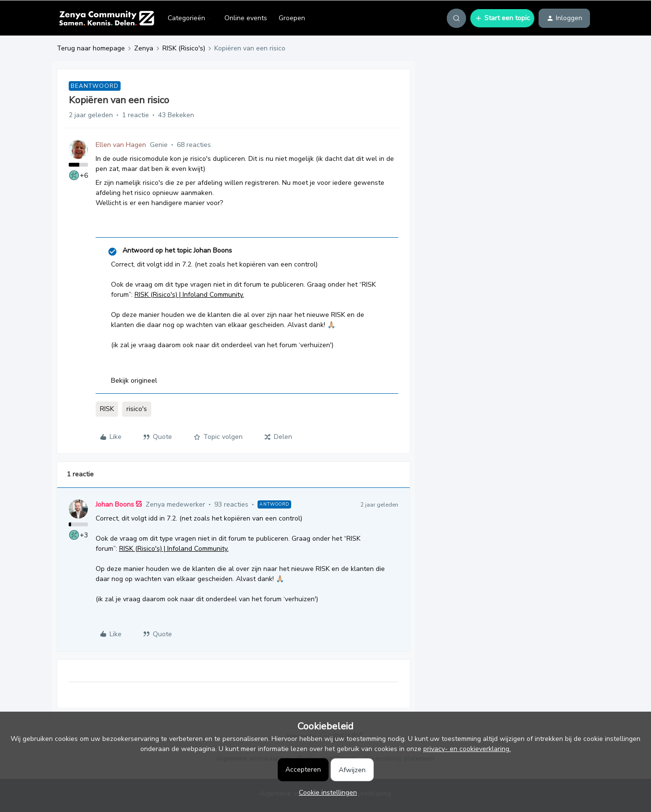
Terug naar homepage (91, 48)
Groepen (292, 18)
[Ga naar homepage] (106, 18)
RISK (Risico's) (184, 48)
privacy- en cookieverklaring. (467, 749)
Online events (246, 18)
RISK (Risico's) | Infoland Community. (189, 295)
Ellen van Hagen (121, 145)
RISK (107, 409)
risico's (137, 409)
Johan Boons (115, 504)
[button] (502, 18)
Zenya (144, 48)
